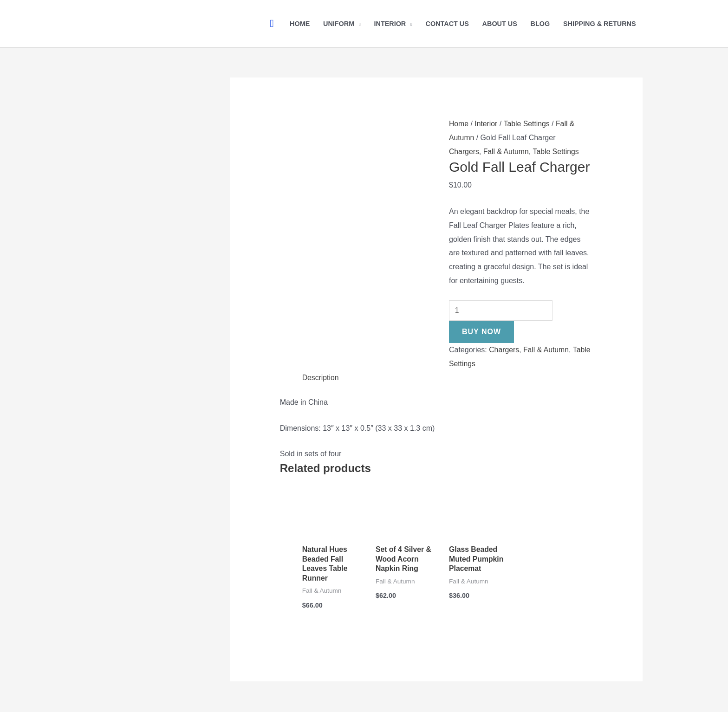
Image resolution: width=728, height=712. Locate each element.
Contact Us (447, 24)
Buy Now (481, 332)
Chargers (464, 152)
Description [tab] (321, 378)
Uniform (339, 24)
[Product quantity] (501, 311)
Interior (390, 24)
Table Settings (528, 124)
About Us (500, 24)
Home (300, 24)
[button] (272, 24)
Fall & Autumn (507, 152)
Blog (540, 24)
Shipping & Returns (600, 24)
